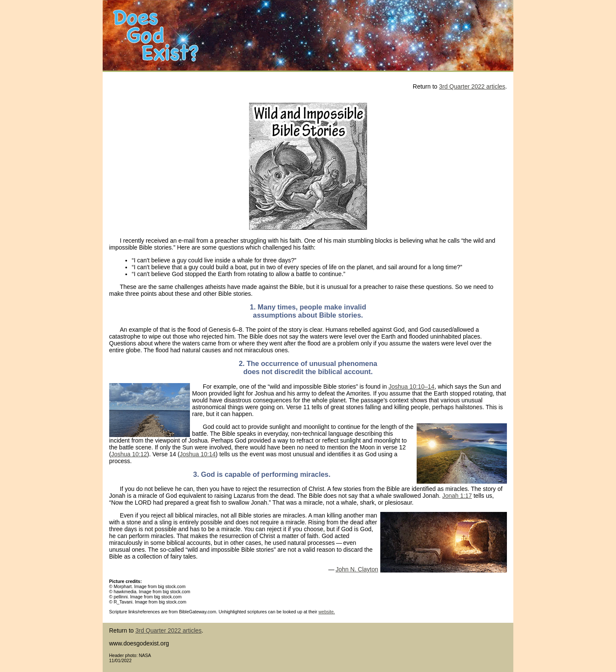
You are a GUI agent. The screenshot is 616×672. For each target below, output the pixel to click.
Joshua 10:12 (129, 454)
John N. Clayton (357, 569)
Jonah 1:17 (457, 496)
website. (327, 612)
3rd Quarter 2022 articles (472, 86)
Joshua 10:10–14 (411, 387)
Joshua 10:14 (198, 454)
